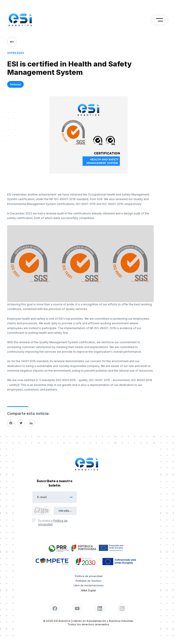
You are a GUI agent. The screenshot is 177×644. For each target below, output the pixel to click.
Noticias (15, 84)
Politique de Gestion (88, 581)
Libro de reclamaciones (89, 585)
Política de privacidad (89, 576)
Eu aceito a (53, 522)
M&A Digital (89, 590)
